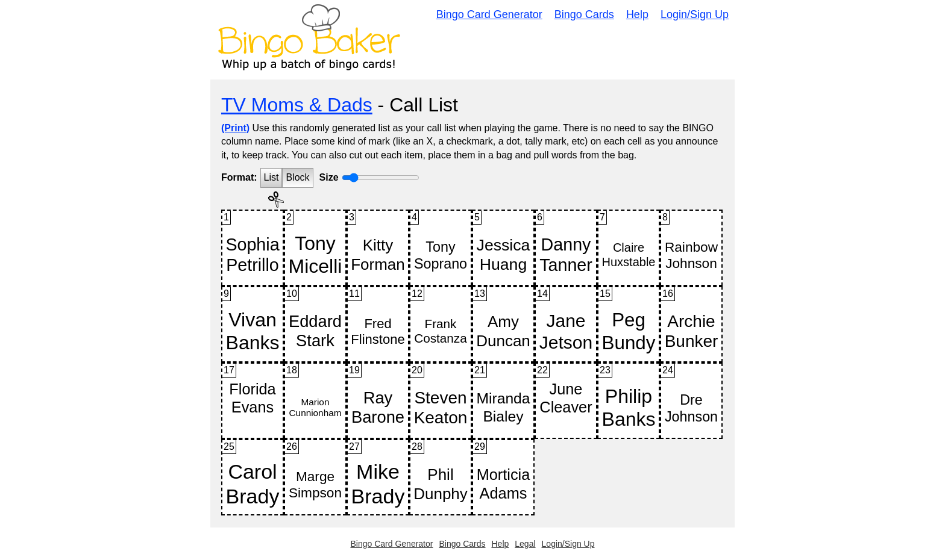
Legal (525, 544)
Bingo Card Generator (489, 14)
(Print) (235, 128)
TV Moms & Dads (297, 105)
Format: (239, 177)
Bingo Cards (584, 14)
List (272, 177)
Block (297, 177)
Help (637, 14)
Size (329, 177)
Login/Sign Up (695, 14)
